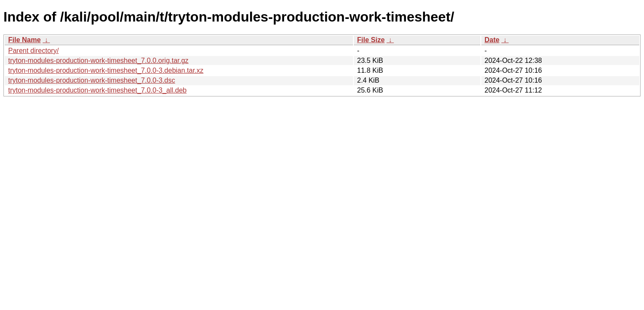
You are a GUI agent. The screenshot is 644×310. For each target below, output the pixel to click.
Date (492, 40)
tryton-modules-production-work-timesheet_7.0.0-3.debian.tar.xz (106, 70)
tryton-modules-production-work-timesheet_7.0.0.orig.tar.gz (98, 60)
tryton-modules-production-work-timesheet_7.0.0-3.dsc (92, 80)
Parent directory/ (33, 51)
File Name (25, 40)
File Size (371, 40)
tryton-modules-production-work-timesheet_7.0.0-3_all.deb (97, 90)
